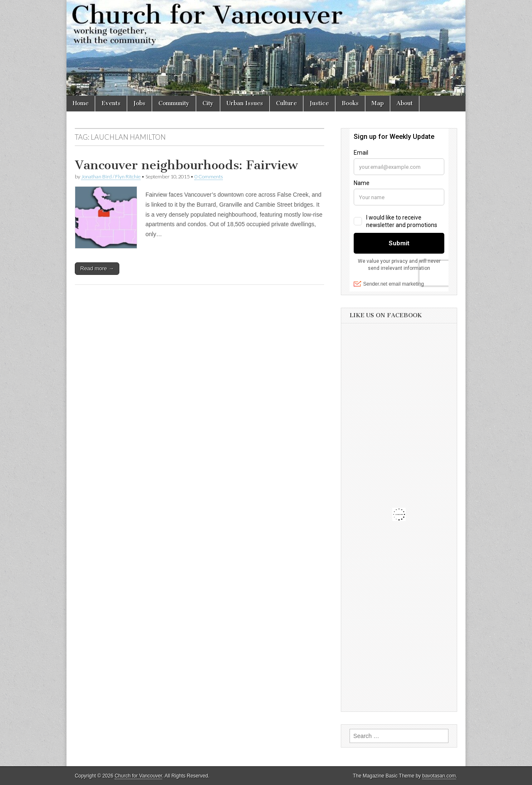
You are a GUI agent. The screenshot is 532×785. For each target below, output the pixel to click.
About (405, 103)
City (208, 103)
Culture (286, 103)
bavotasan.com (439, 776)
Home (81, 103)
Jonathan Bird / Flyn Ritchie (111, 177)
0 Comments (209, 177)
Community (174, 103)
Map (378, 103)
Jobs (139, 103)
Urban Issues (245, 103)
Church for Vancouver (138, 776)
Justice (319, 103)
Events (111, 103)
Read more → (97, 268)
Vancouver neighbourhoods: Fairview (186, 165)
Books (350, 103)
